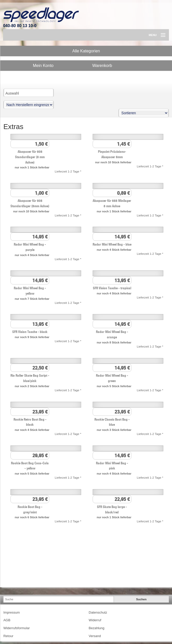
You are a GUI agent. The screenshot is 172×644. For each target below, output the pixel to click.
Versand (95, 636)
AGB (7, 620)
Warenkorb (102, 66)
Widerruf (95, 620)
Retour (8, 636)
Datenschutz (98, 612)
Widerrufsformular (16, 628)
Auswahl (12, 93)
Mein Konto (43, 66)
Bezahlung (97, 628)
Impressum (11, 612)
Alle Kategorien (86, 51)
